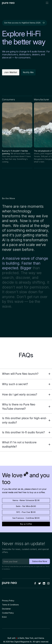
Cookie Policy (8, 613)
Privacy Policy (8, 601)
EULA (4, 617)
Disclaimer (6, 609)
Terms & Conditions (10, 605)
